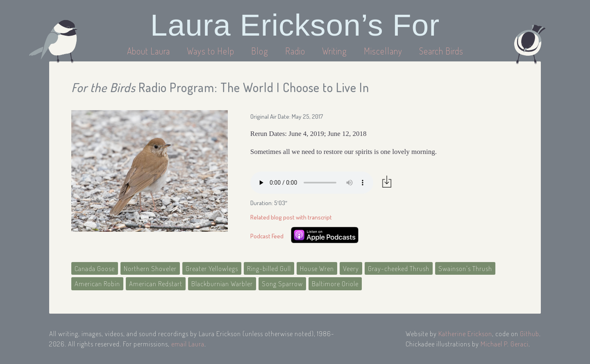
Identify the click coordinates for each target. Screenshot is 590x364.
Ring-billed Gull (269, 268)
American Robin (97, 284)
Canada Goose (95, 268)
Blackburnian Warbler (222, 284)
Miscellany (383, 51)
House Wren (317, 268)
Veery (351, 268)
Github (530, 333)
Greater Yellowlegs (212, 268)
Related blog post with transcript (291, 217)
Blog (260, 51)
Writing (335, 51)
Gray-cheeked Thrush (399, 268)
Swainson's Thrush (465, 268)
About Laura (150, 51)
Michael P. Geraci (505, 344)
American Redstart (156, 284)
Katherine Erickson (465, 333)
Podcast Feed (267, 236)
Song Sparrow (282, 284)
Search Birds (441, 51)
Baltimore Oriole (335, 284)
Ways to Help (212, 51)
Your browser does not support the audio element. (312, 183)
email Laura (188, 344)
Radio (296, 51)
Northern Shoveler (150, 268)
